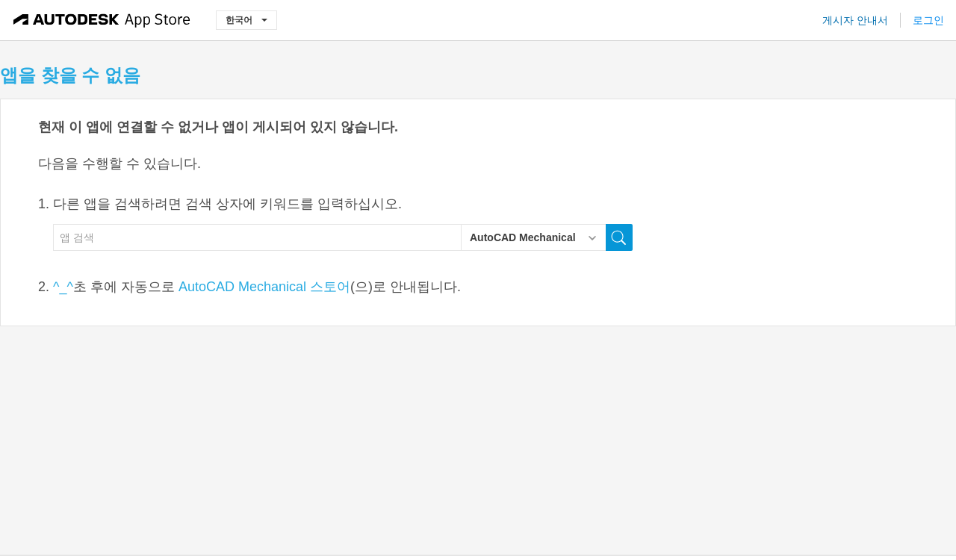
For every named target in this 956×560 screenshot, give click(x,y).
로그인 (928, 20)
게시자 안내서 (855, 20)
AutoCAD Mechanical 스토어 (264, 287)
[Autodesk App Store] (102, 20)
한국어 (246, 20)
